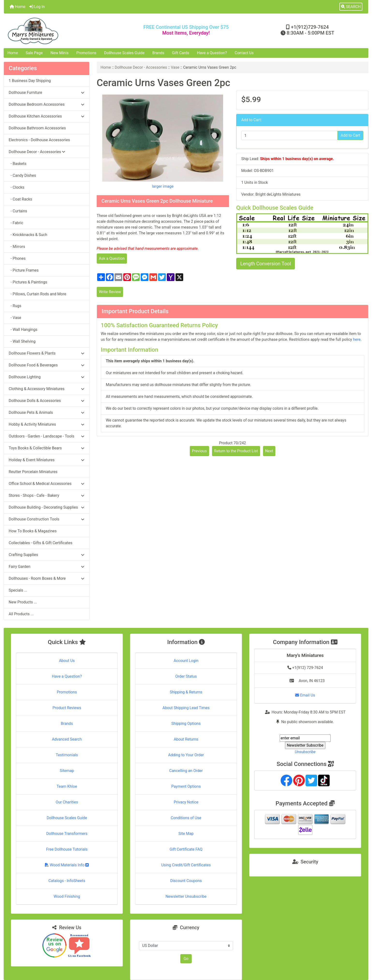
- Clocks (17, 187)
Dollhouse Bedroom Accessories (47, 104)
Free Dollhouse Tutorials (67, 849)
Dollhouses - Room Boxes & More (47, 578)
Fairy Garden (47, 567)
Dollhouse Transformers (67, 834)
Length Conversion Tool (266, 264)
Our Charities (67, 802)
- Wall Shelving (22, 341)
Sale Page (34, 53)
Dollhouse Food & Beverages (47, 365)
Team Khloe (67, 786)
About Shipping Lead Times (186, 708)
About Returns (186, 739)
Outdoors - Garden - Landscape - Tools (47, 436)
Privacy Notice (186, 802)
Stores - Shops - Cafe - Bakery (47, 495)
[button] (351, 7)
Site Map (186, 834)
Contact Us (244, 53)
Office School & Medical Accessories (47, 484)
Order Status (186, 676)
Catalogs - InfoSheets (67, 881)
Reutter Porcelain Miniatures (33, 472)
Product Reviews (67, 708)
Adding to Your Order (186, 755)
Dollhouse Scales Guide (124, 53)
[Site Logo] (65, 31)
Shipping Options (186, 724)
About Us (67, 661)
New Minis (60, 53)
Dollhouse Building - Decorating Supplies (47, 507)
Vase (175, 67)
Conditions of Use (186, 818)
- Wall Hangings (23, 330)
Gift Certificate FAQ (186, 849)
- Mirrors (17, 247)
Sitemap (67, 771)
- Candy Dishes (22, 175)
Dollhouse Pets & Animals (47, 412)
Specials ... (18, 590)
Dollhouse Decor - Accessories (141, 67)
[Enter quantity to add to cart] (289, 135)
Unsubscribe (305, 752)
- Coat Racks (20, 199)
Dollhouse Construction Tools (47, 519)
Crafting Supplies (47, 555)
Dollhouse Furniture (47, 93)
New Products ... (23, 602)
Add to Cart (350, 135)
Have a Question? (212, 53)
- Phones (17, 258)
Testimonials (67, 755)
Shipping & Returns (186, 692)
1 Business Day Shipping (30, 81)
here (357, 339)
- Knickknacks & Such (28, 235)
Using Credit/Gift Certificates (186, 865)
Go (186, 959)
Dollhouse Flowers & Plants (47, 353)
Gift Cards (181, 53)
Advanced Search (67, 739)
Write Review (110, 292)
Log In (37, 7)
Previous (199, 451)
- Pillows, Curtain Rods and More (37, 294)
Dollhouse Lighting (47, 377)
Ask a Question (112, 258)
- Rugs (15, 306)
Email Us (305, 695)
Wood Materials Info (67, 865)
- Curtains (18, 211)
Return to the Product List (236, 451)
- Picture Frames (24, 270)
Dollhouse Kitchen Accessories (47, 116)
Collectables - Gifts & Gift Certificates (40, 543)
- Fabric (16, 223)
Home (18, 7)
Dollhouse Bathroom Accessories (37, 128)
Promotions (86, 53)
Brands (158, 53)
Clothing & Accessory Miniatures (47, 389)
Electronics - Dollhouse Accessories (39, 140)
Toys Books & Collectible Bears (47, 448)
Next (269, 451)
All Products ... (21, 614)
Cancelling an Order (186, 771)
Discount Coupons (186, 881)
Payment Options (186, 786)
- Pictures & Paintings (28, 282)
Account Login (186, 661)
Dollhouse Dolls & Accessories (47, 401)
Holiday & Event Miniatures (47, 460)
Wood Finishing (67, 896)
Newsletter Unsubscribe (186, 896)
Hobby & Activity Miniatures (47, 424)
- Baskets (18, 164)
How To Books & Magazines (33, 531)
